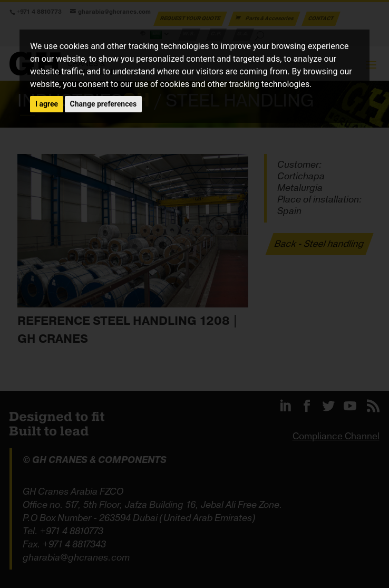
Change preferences (104, 104)
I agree (47, 104)
